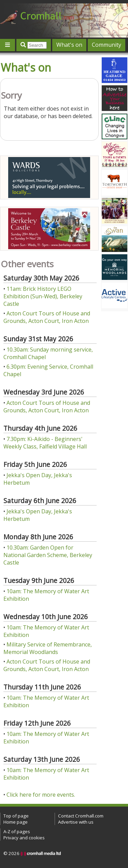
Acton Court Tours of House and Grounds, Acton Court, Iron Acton (47, 317)
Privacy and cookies (24, 838)
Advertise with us (76, 822)
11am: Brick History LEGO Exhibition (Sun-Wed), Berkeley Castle (43, 296)
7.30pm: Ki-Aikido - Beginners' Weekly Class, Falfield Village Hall (45, 443)
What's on (69, 45)
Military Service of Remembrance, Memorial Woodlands (48, 648)
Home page (16, 822)
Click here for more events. (41, 795)
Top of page (16, 816)
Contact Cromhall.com (81, 816)
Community (106, 45)
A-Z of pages (17, 831)
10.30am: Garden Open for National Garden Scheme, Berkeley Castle (48, 555)
